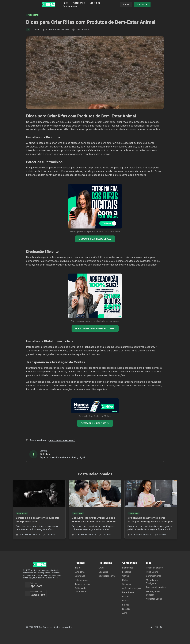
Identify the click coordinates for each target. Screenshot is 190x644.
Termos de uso (82, 584)
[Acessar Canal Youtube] (156, 627)
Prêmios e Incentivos (156, 587)
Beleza (126, 605)
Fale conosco (70, 6)
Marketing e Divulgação (152, 582)
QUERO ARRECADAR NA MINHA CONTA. (95, 328)
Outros (126, 597)
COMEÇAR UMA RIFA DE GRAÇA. (95, 239)
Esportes (127, 572)
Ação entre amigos (132, 588)
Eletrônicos (128, 568)
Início (66, 3)
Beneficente (128, 592)
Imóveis (126, 609)
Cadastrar (103, 572)
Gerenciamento (154, 576)
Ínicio (77, 568)
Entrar (101, 568)
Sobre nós (95, 3)
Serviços (127, 584)
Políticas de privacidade (81, 590)
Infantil (125, 601)
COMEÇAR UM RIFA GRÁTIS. (95, 423)
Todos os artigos (154, 568)
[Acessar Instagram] (161, 627)
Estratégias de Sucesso (153, 593)
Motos (125, 580)
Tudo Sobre (152, 572)
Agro (125, 613)
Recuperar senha (107, 576)
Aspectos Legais (154, 599)
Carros (126, 576)
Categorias (79, 3)
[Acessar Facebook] (151, 627)
